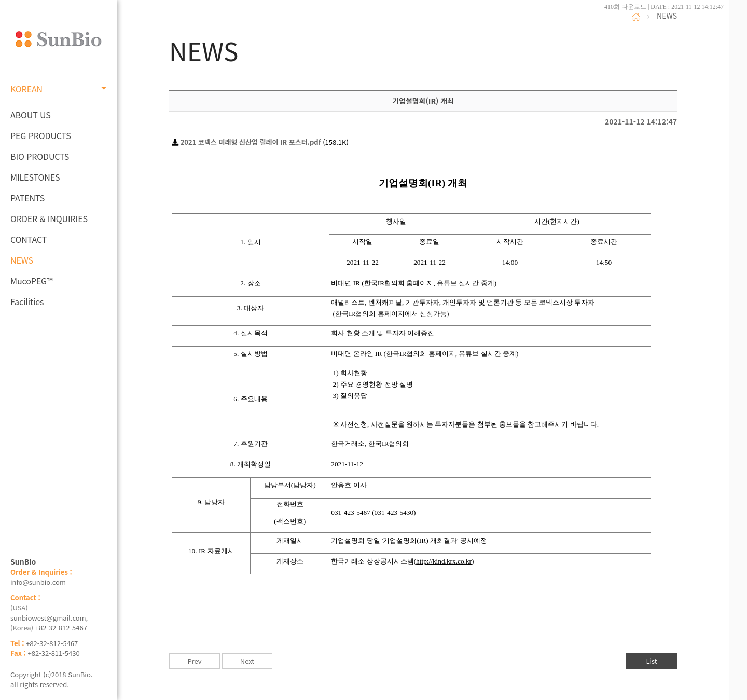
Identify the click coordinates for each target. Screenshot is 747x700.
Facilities (27, 301)
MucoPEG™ (31, 281)
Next (247, 661)
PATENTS (27, 198)
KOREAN (58, 89)
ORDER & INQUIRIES (49, 218)
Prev (194, 661)
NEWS (22, 260)
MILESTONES (35, 177)
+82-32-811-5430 (54, 653)
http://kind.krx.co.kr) (445, 561)
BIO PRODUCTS (40, 156)
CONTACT (29, 239)
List (651, 661)
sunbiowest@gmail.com (48, 618)
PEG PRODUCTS (41, 135)
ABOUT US (31, 115)
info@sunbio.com (38, 582)
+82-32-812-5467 (61, 628)
